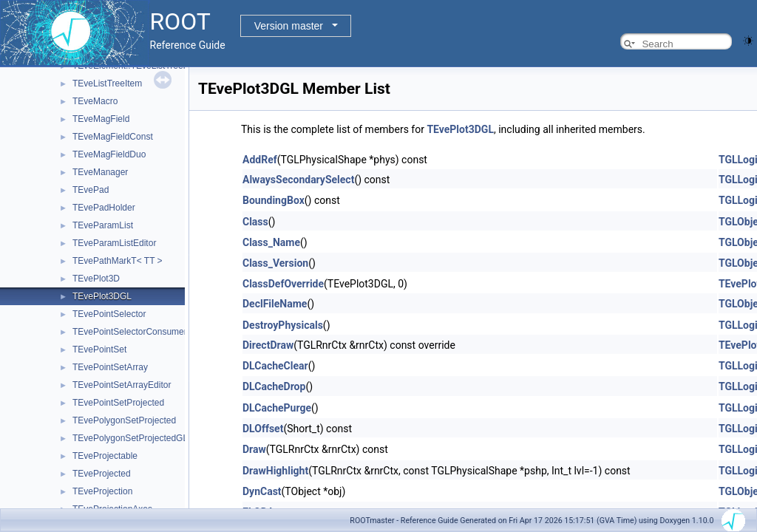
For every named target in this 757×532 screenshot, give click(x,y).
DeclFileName (275, 304)
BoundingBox (274, 200)
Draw (254, 449)
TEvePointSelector (109, 314)
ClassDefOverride (283, 284)
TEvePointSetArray (110, 367)
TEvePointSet (99, 349)
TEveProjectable (105, 456)
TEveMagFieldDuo (109, 154)
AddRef (260, 160)
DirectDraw (268, 345)
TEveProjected (102, 474)
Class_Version (275, 263)
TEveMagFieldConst (113, 137)
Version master (289, 26)
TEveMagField (101, 119)
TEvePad (91, 190)
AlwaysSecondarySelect (298, 180)
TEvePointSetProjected (118, 403)
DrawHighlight (275, 471)
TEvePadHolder (104, 208)
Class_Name (271, 242)
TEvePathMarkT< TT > (118, 261)
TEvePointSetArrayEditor (122, 385)
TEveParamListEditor (114, 243)
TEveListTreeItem (107, 83)
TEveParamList (103, 225)
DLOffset (263, 429)
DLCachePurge (277, 408)
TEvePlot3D (96, 279)
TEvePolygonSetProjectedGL (130, 438)
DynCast (262, 491)
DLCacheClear (275, 366)
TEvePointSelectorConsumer (130, 332)
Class (255, 222)
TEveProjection (102, 491)
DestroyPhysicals (283, 325)
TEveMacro (95, 101)
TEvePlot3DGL (102, 296)
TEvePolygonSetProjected (124, 420)
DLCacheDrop (274, 386)
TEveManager (100, 172)
